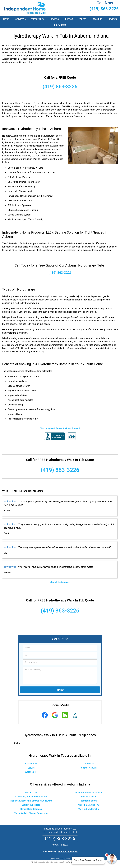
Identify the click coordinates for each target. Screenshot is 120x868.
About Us (97, 19)
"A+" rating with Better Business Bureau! (60, 428)
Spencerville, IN (89, 768)
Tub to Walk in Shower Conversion (31, 813)
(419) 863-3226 (104, 9)
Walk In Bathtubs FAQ (89, 805)
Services (21, 20)
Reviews (55, 19)
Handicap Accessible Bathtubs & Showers (31, 801)
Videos (83, 19)
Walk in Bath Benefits (89, 809)
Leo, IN (31, 768)
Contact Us (60, 25)
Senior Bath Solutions (31, 809)
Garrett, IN (89, 764)
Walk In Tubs (31, 792)
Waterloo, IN (31, 772)
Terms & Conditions (68, 852)
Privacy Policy (49, 852)
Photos (69, 19)
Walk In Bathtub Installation (89, 792)
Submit (60, 690)
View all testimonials (60, 582)
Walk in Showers (89, 797)
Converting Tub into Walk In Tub (31, 797)
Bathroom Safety (89, 801)
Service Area (37, 19)
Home (6, 19)
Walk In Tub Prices (31, 805)
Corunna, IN (31, 764)
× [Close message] (103, 858)
